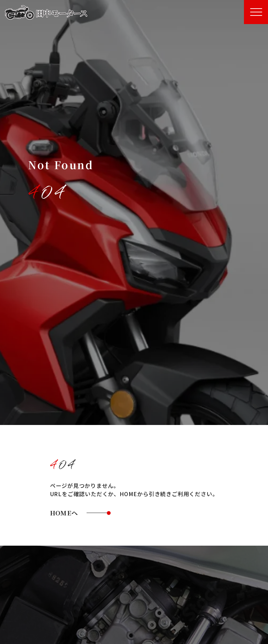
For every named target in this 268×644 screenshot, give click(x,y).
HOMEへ (64, 513)
